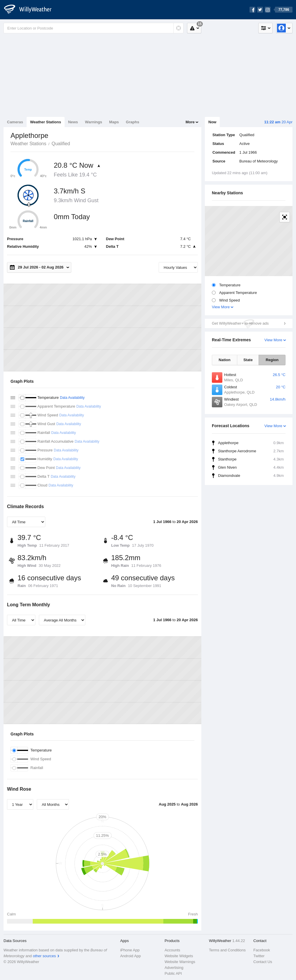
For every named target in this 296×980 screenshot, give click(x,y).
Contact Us (263, 962)
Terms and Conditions (227, 950)
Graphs (133, 122)
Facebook (262, 950)
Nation (224, 360)
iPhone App (130, 950)
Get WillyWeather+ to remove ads (240, 323)
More (190, 122)
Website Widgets (179, 956)
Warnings (94, 122)
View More (221, 307)
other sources (44, 956)
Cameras (15, 122)
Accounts (172, 950)
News (73, 122)
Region (272, 360)
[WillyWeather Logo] (31, 10)
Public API (173, 973)
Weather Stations (46, 122)
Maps (114, 122)
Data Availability (72, 398)
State (248, 360)
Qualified (61, 144)
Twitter (259, 956)
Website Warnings (180, 962)
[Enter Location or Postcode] (94, 28)
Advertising (174, 968)
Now (212, 122)
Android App (130, 956)
